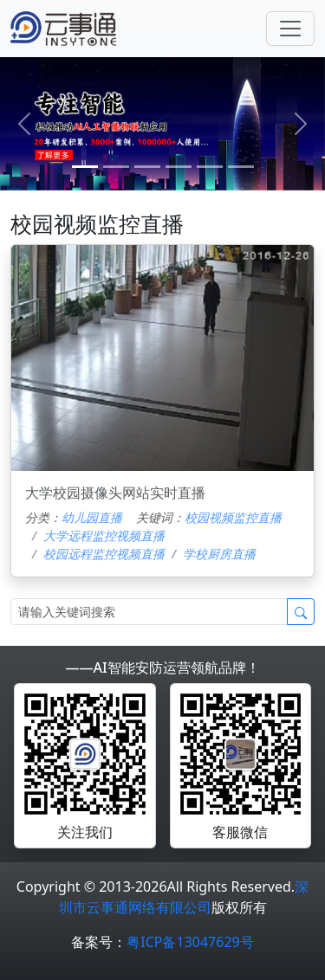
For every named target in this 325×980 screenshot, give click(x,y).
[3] (179, 167)
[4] (210, 167)
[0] (85, 167)
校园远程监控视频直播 (104, 554)
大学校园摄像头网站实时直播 (115, 493)
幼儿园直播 (92, 517)
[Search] (149, 612)
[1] (116, 167)
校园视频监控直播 (233, 517)
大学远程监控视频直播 (104, 535)
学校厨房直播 (219, 554)
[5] (241, 167)
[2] (147, 167)
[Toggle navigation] (290, 29)
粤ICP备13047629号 (190, 942)
